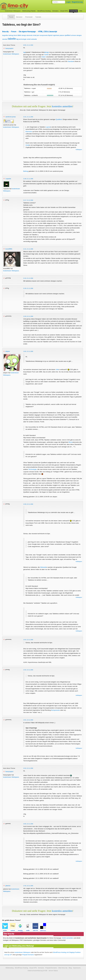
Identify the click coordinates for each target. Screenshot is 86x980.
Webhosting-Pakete (29, 11)
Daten (44, 57)
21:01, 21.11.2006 (28, 117)
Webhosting (10, 968)
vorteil (29, 39)
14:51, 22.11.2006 (28, 720)
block (15, 35)
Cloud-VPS (64, 11)
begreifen (5, 35)
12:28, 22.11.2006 (28, 316)
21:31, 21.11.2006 (28, 249)
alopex (8, 351)
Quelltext (59, 119)
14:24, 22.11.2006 (28, 640)
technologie (23, 39)
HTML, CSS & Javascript (48, 32)
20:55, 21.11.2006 (28, 45)
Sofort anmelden (68, 938)
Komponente (55, 710)
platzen (62, 35)
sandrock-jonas (11, 117)
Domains (55, 11)
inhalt (35, 35)
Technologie (33, 469)
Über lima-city (63, 968)
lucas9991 (9, 249)
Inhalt (27, 145)
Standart (71, 61)
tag (17, 39)
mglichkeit (56, 35)
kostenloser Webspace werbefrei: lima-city (22, 6)
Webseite (43, 567)
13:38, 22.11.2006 (28, 504)
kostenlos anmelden (62, 106)
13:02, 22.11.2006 (28, 351)
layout (50, 35)
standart (5, 39)
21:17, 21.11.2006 (28, 200)
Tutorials (38, 17)
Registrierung (77, 2)
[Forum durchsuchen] (59, 2)
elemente (30, 35)
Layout (48, 127)
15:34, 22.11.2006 (28, 768)
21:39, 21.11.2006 (28, 288)
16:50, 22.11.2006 (28, 824)
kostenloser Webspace (13, 11)
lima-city (5, 32)
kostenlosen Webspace (11, 54)
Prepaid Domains (28, 955)
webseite (34, 39)
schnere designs (76, 35)
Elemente (29, 132)
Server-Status (53, 971)
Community (74, 11)
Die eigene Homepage (27, 32)
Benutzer (19, 17)
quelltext (68, 35)
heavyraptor (9, 48)
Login (68, 2)
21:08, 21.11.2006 (28, 179)
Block (71, 442)
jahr (38, 35)
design (24, 35)
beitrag (11, 35)
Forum (11, 17)
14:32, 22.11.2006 (28, 670)
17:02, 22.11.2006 (28, 886)
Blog (70, 968)
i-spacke (8, 179)
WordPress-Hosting (44, 11)
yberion (8, 886)
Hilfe (81, 11)
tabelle (12, 39)
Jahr (57, 369)
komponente (44, 35)
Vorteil (46, 55)
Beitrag (26, 171)
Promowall (29, 17)
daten (19, 35)
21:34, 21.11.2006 (28, 278)
